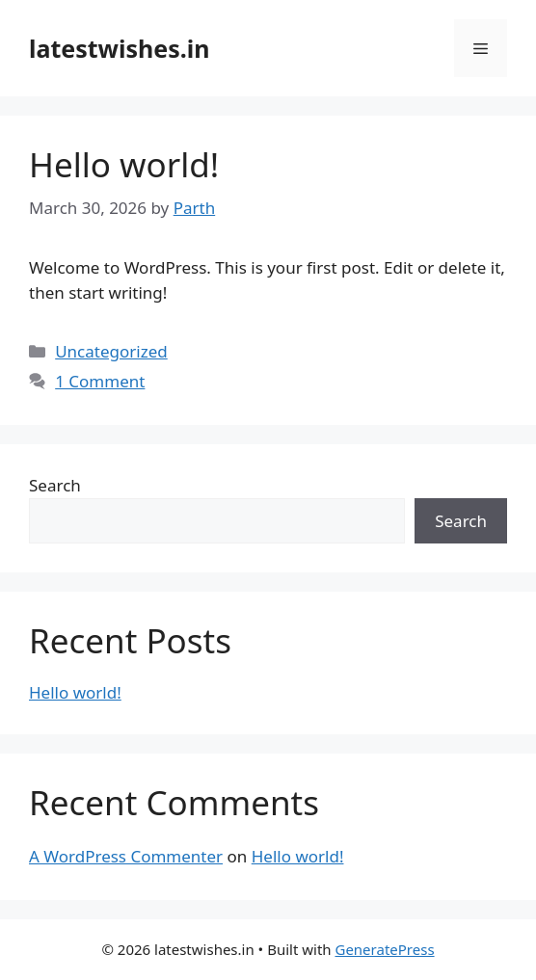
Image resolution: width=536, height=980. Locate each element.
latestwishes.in (120, 48)
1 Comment (100, 381)
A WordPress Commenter (126, 856)
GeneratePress (384, 949)
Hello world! (124, 164)
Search (55, 485)
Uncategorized (111, 351)
